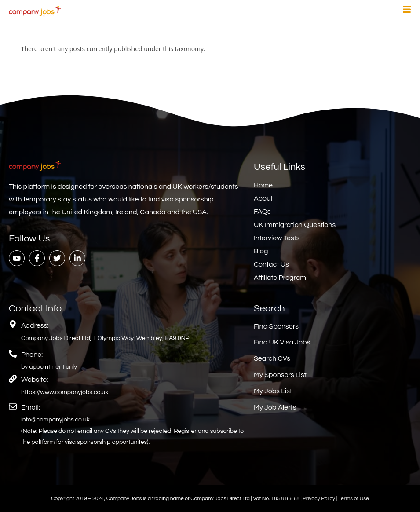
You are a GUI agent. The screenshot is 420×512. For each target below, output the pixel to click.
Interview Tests (277, 238)
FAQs (262, 212)
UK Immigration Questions (295, 225)
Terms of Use (353, 499)
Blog (261, 251)
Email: (31, 407)
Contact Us (271, 264)
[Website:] (13, 379)
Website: (35, 380)
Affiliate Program (280, 278)
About (263, 198)
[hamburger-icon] (407, 11)
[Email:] (13, 406)
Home (263, 185)
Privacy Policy (319, 499)
